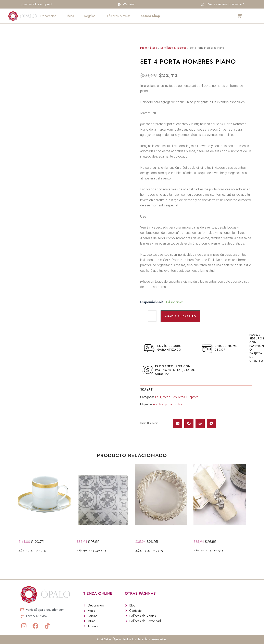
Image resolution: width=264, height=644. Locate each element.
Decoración (48, 16)
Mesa (70, 16)
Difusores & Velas (118, 16)
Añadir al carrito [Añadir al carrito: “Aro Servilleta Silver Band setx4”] (150, 551)
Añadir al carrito (181, 316)
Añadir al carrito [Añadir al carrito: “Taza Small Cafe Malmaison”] (33, 551)
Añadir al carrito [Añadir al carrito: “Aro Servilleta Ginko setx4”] (208, 551)
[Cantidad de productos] (152, 316)
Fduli (158, 397)
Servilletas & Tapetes (173, 48)
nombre (158, 404)
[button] (178, 423)
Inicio (144, 48)
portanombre (174, 404)
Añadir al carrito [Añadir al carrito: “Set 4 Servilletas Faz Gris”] (91, 551)
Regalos (90, 16)
